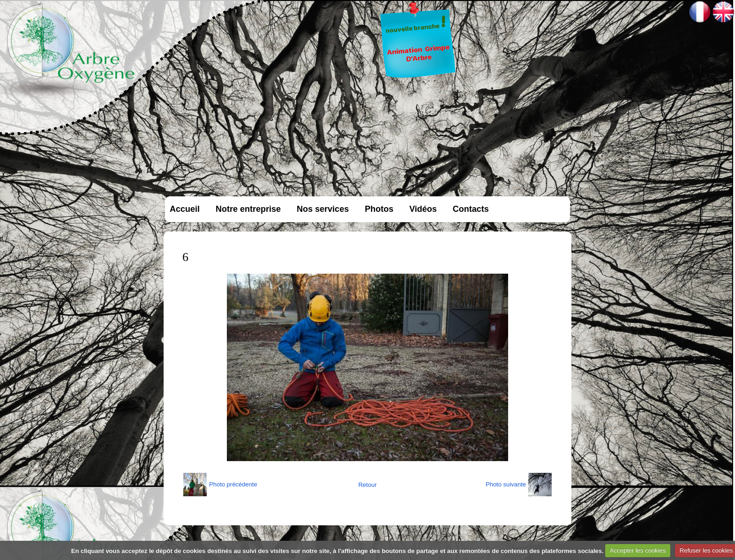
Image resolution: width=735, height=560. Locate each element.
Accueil (185, 209)
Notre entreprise (248, 209)
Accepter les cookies (638, 550)
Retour (367, 485)
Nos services (323, 209)
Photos (379, 209)
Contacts (471, 209)
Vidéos (423, 209)
